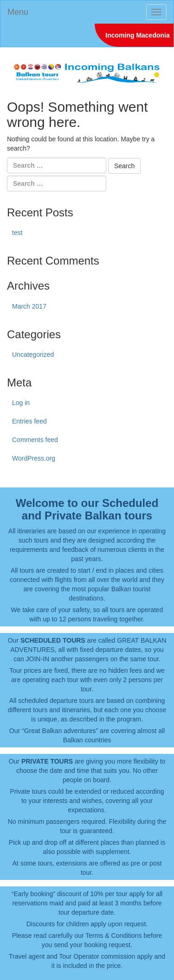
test (17, 233)
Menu (18, 12)
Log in (21, 403)
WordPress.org (34, 458)
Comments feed (35, 440)
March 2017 (29, 306)
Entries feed (29, 421)
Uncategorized (33, 354)
